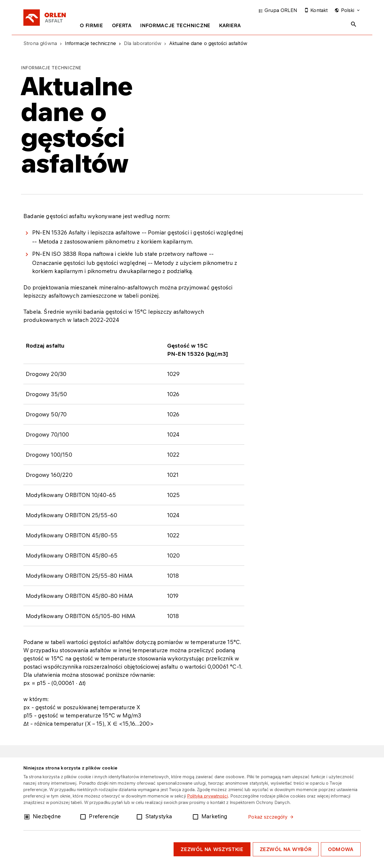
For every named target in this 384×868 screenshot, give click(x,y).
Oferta (122, 25)
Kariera (230, 25)
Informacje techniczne (175, 25)
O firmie (91, 25)
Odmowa (341, 849)
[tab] (91, 27)
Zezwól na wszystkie (212, 849)
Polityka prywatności (207, 796)
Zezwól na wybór (286, 849)
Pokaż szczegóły (268, 817)
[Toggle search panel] (354, 24)
